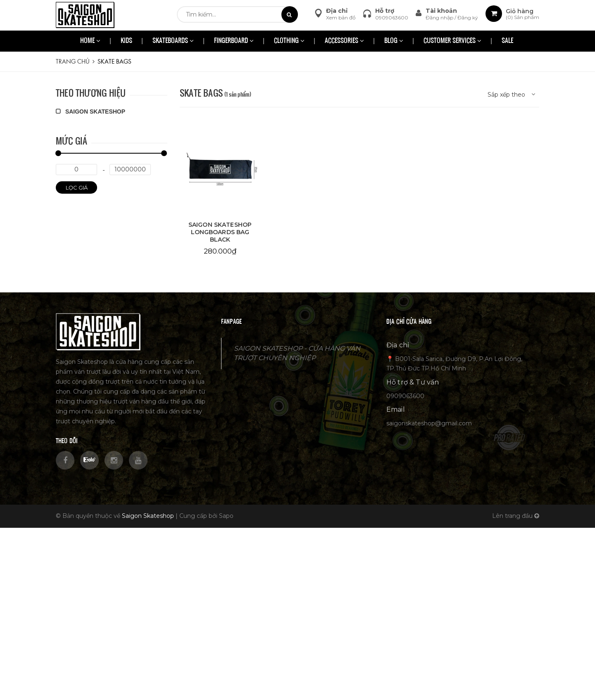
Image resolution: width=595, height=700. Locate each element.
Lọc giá (77, 187)
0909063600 (392, 18)
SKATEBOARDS (173, 41)
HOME (90, 41)
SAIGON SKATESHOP (90, 112)
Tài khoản (441, 11)
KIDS (126, 41)
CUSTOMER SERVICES (452, 41)
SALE (507, 41)
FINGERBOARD (234, 41)
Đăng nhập (440, 18)
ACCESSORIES (344, 41)
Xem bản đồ (341, 18)
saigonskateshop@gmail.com (429, 423)
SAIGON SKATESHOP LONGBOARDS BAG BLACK (220, 232)
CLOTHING (289, 41)
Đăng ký (468, 18)
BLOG (394, 41)
